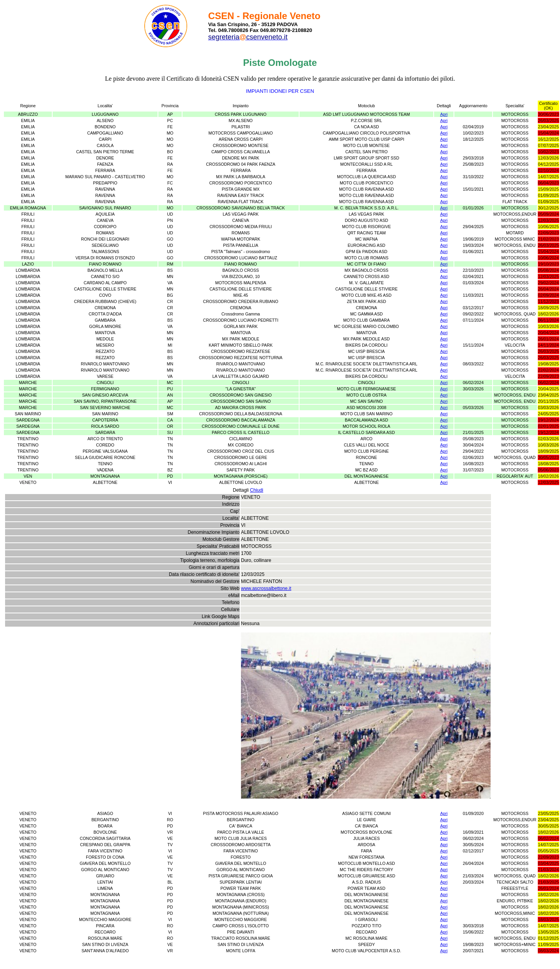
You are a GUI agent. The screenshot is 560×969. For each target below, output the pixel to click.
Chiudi (257, 490)
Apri (444, 114)
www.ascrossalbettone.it (266, 588)
